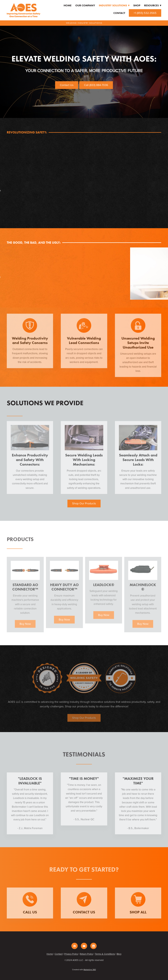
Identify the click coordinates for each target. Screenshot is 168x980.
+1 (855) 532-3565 (145, 13)
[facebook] (75, 946)
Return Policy (87, 954)
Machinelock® (143, 590)
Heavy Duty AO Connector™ (64, 590)
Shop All (138, 915)
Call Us (30, 915)
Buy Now (25, 627)
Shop (137, 5)
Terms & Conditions (105, 954)
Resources (153, 5)
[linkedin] (93, 946)
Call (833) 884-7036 (96, 85)
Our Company (85, 5)
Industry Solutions (114, 5)
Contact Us (67, 85)
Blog (119, 954)
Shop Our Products (84, 503)
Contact (119, 13)
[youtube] (84, 946)
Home (68, 5)
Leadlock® (104, 588)
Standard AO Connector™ (25, 590)
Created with (84, 969)
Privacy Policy (71, 954)
